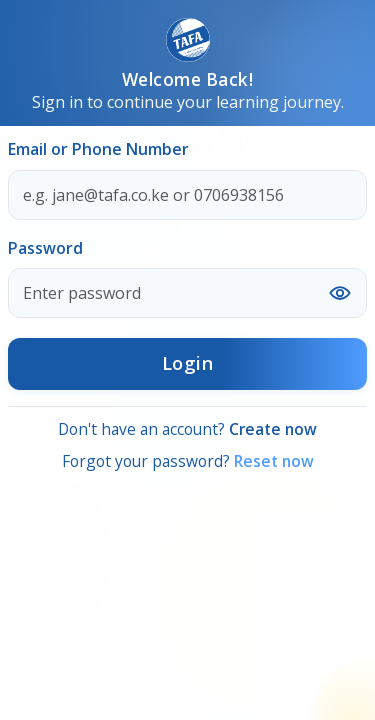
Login (188, 363)
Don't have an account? (187, 429)
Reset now (274, 461)
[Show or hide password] (340, 293)
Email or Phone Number (98, 149)
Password (45, 248)
